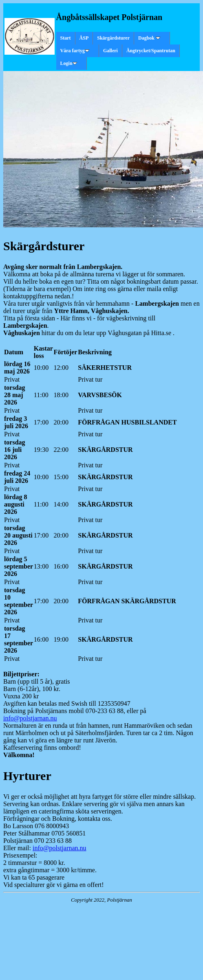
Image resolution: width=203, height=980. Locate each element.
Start (66, 38)
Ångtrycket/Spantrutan (151, 51)
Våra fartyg (75, 51)
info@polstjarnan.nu (30, 718)
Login (69, 63)
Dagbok (149, 38)
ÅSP (84, 38)
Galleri (110, 51)
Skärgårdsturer (113, 38)
